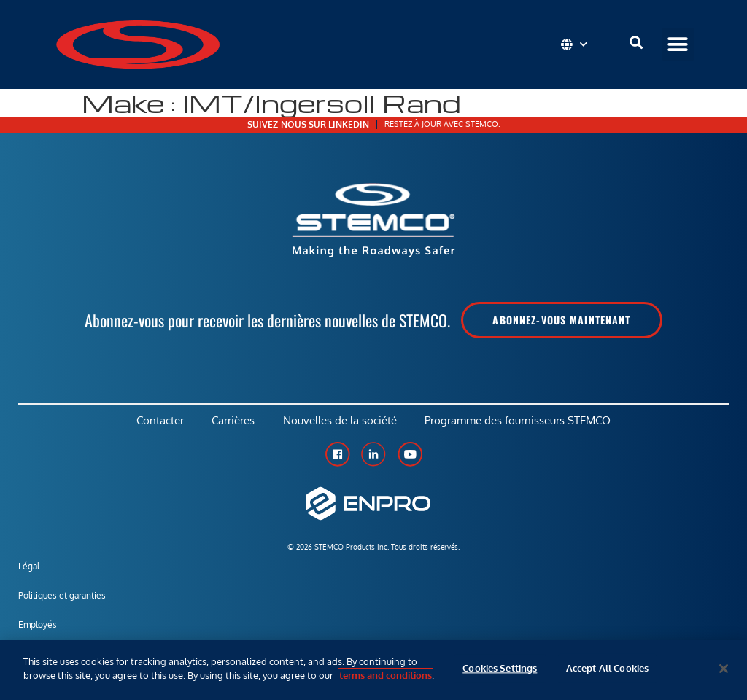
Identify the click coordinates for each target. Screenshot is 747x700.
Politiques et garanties (62, 597)
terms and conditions (386, 675)
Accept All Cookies (607, 669)
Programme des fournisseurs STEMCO (520, 421)
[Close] (724, 669)
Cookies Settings (500, 669)
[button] (678, 44)
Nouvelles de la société (341, 421)
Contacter (159, 421)
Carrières (233, 421)
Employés (38, 626)
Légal (29, 568)
